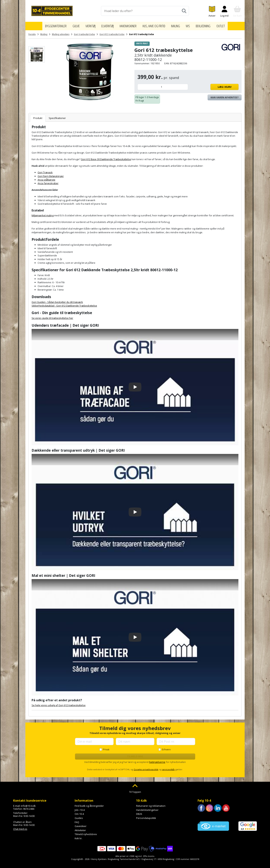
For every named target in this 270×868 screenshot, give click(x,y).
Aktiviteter (80, 828)
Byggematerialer (49, 25)
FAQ (77, 820)
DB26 (139, 812)
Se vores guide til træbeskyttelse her (52, 316)
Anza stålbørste (46, 178)
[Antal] (163, 85)
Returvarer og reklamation (151, 804)
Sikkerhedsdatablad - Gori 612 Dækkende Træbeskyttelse (64, 304)
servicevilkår (168, 768)
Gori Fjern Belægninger (51, 174)
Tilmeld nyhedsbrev (86, 832)
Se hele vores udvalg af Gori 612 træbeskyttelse (59, 703)
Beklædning (210, 25)
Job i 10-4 (80, 808)
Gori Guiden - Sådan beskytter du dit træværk (57, 300)
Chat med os (20, 827)
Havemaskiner (127, 25)
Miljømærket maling (43, 214)
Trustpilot (203, 815)
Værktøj (86, 25)
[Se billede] (37, 53)
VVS (193, 25)
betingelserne (157, 760)
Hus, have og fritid (156, 25)
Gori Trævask (45, 170)
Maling (181, 25)
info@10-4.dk (28, 804)
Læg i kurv (214, 85)
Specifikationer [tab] (57, 116)
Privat (106, 748)
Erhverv (166, 748)
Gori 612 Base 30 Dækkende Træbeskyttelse (106, 157)
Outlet (228, 25)
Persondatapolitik (146, 816)
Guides (79, 816)
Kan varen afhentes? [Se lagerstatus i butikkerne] (225, 95)
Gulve (71, 25)
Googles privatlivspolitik (146, 768)
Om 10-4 (79, 812)
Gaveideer (81, 824)
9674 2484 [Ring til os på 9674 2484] (29, 807)
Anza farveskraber (48, 181)
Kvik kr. (78, 836)
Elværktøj (104, 25)
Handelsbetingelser (147, 808)
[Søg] (184, 11)
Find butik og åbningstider (89, 804)
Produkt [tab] (38, 116)
